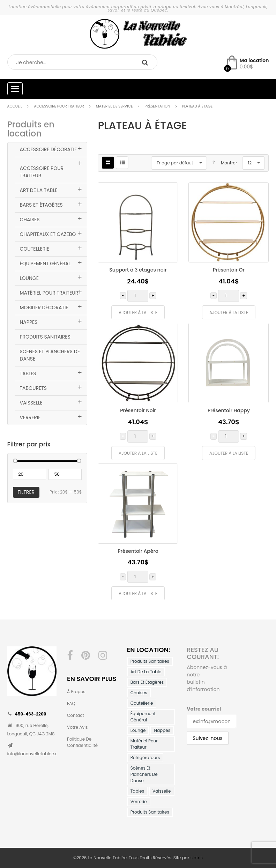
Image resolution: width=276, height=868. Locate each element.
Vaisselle (31, 403)
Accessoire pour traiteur (59, 106)
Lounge (29, 278)
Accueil (15, 106)
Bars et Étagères (41, 205)
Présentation (157, 106)
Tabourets (33, 388)
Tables (28, 373)
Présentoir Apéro (138, 551)
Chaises (30, 220)
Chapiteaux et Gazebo (48, 234)
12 (250, 163)
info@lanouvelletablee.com (36, 754)
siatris (197, 858)
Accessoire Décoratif (48, 149)
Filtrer (26, 492)
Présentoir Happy (229, 410)
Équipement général (45, 264)
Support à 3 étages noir (138, 270)
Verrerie (30, 417)
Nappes (29, 322)
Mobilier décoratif (44, 307)
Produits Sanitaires (45, 337)
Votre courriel (204, 709)
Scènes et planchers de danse (50, 355)
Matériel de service (114, 106)
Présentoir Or (229, 270)
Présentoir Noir (138, 410)
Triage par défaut (175, 163)
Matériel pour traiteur (49, 293)
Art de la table (39, 190)
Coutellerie (35, 249)
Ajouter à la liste (138, 313)
